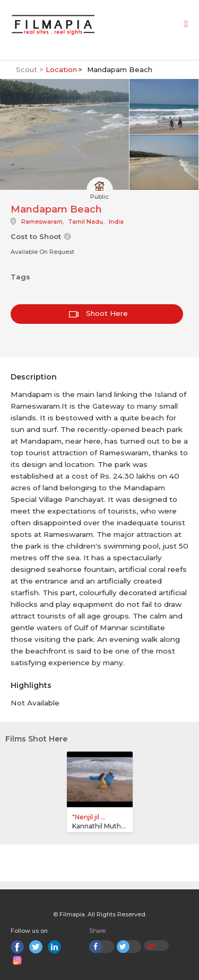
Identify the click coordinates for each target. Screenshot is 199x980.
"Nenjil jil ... (89, 817)
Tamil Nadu (86, 222)
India (116, 222)
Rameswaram (42, 222)
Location (61, 69)
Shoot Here (98, 313)
